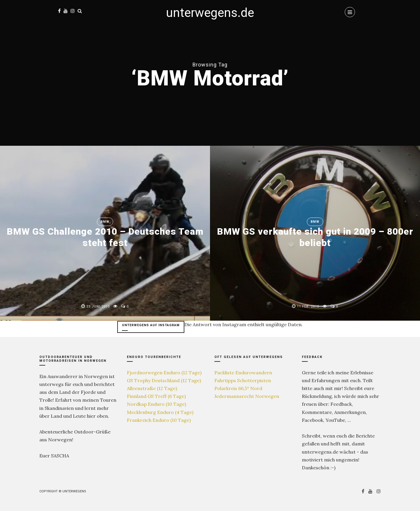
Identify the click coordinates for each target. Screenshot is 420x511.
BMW (105, 222)
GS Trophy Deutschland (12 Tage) (164, 380)
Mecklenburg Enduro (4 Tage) (160, 412)
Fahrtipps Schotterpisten (243, 380)
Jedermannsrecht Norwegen (247, 396)
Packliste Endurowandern (243, 373)
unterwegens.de (210, 13)
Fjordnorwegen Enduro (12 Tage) (164, 373)
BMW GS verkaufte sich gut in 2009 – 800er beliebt (315, 237)
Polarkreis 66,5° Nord (238, 388)
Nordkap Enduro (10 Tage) (156, 404)
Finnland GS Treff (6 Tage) (156, 396)
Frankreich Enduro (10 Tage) (159, 420)
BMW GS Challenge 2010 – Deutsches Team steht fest (105, 237)
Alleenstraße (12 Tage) (152, 388)
